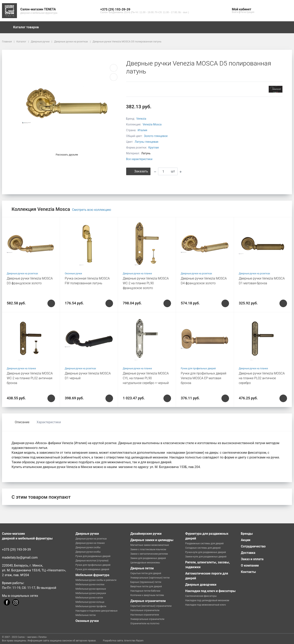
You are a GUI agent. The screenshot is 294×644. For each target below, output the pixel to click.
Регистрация (247, 12)
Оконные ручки (73, 274)
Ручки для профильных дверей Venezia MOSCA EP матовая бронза (204, 378)
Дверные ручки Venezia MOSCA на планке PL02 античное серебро (262, 378)
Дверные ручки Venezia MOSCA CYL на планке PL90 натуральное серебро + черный (146, 378)
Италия (142, 130)
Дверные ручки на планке (137, 274)
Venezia (141, 119)
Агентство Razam (134, 641)
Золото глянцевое (156, 136)
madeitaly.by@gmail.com (20, 558)
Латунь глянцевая (147, 142)
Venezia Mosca (152, 124)
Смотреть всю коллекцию (91, 210)
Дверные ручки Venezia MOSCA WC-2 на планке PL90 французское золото (146, 283)
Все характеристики (139, 159)
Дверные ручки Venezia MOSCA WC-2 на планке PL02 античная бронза (30, 378)
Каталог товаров (28, 27)
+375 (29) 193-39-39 (16, 550)
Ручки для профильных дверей (198, 368)
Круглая (153, 148)
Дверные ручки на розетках (22, 274)
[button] (145, 10)
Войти (235, 12)
